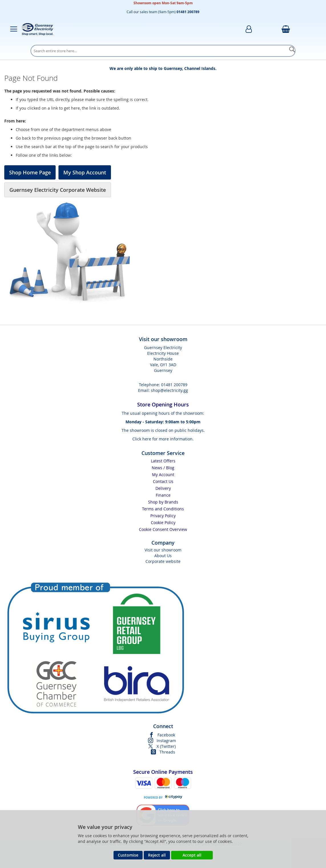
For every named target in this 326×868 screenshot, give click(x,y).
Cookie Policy (163, 522)
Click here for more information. (163, 439)
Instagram (166, 741)
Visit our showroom (163, 550)
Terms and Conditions (163, 509)
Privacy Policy (163, 516)
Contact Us (163, 481)
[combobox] (163, 51)
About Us (163, 556)
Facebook (166, 735)
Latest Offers (163, 461)
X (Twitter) (166, 746)
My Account (163, 475)
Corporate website (163, 561)
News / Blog (163, 468)
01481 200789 (174, 385)
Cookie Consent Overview (163, 529)
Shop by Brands (163, 502)
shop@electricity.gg (169, 390)
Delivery (163, 488)
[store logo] (37, 29)
